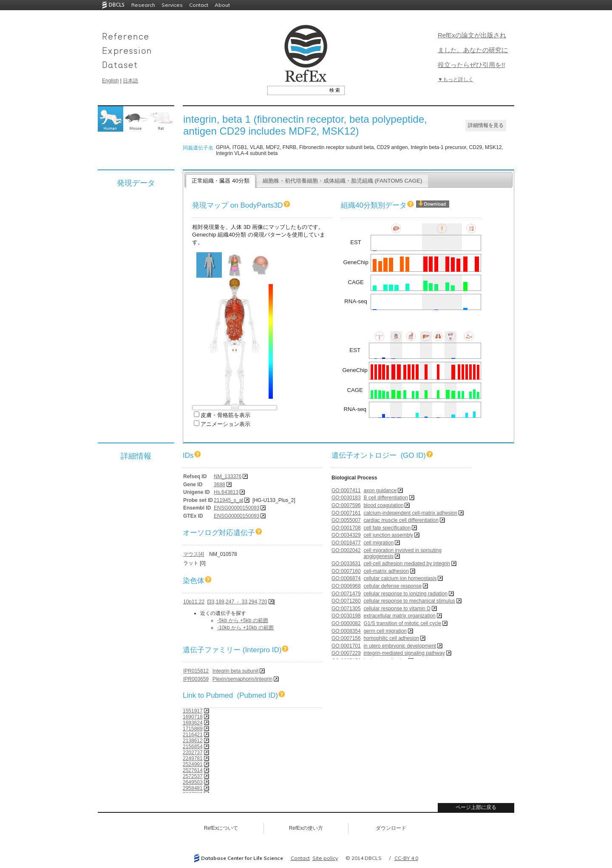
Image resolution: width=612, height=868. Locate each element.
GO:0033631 (346, 564)
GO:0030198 (346, 616)
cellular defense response (392, 586)
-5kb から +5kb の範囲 (243, 620)
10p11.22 (194, 602)
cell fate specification (387, 528)
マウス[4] (194, 554)
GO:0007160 (346, 571)
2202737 (193, 752)
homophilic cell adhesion (391, 638)
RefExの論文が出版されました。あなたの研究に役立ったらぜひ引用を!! (473, 50)
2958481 (193, 788)
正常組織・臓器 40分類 (220, 181)
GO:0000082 (346, 623)
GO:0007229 (346, 653)
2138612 (193, 741)
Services (172, 5)
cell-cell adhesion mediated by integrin (407, 564)
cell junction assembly (388, 535)
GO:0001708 (346, 528)
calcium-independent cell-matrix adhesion (410, 513)
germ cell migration (385, 631)
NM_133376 (228, 476)
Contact (199, 5)
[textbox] (296, 90)
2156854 (193, 747)
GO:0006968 (346, 586)
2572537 (193, 776)
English (110, 81)
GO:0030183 (346, 498)
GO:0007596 (346, 505)
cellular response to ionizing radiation (405, 594)
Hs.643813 (226, 492)
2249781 (193, 758)
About (222, 5)
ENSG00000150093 (237, 508)
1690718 (193, 717)
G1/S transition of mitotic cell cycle (402, 623)
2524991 (193, 764)
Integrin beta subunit (236, 671)
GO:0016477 (346, 543)
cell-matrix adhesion (386, 571)
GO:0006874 (346, 578)
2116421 (193, 735)
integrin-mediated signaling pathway (404, 653)
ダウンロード (391, 828)
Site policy (325, 858)
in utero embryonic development (400, 646)
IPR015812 (196, 671)
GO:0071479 (346, 594)
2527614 (193, 770)
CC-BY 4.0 (406, 858)
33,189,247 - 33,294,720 (238, 602)
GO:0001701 (346, 646)
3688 (220, 485)
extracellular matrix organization (399, 616)
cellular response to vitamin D (397, 609)
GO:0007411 (346, 490)
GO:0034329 (346, 535)
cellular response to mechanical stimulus (409, 601)
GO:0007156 (346, 638)
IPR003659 (196, 679)
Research (143, 5)
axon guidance (380, 490)
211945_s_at (228, 500)
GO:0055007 (346, 520)
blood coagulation (383, 505)
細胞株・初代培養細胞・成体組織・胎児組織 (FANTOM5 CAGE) (343, 181)
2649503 (193, 782)
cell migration (378, 543)
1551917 (193, 711)
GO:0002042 (346, 550)
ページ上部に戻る (476, 807)
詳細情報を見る (486, 125)
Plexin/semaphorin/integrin (242, 679)
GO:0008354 (346, 631)
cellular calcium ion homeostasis (400, 578)
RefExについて (221, 828)
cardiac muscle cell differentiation (401, 520)
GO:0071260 (346, 601)
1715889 (193, 729)
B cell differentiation (386, 498)
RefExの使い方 (306, 828)
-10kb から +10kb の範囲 (245, 628)
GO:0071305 (346, 609)
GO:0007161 (346, 513)
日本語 (130, 81)
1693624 (193, 723)
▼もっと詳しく (456, 79)
